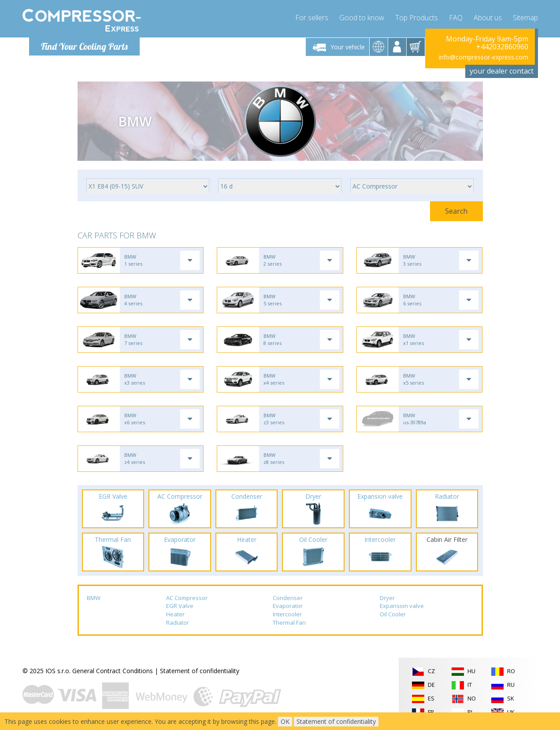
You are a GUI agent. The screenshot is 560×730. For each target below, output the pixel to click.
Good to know (362, 18)
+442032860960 (502, 47)
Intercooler (287, 614)
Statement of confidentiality (200, 671)
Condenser (288, 598)
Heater (175, 614)
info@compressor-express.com (484, 57)
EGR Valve (180, 606)
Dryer (387, 598)
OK (285, 721)
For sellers (312, 18)
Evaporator (288, 606)
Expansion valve (402, 606)
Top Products (417, 18)
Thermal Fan (289, 623)
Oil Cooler (393, 614)
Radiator (178, 623)
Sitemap (525, 18)
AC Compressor (187, 598)
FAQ (456, 18)
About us (488, 18)
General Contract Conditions (113, 671)
